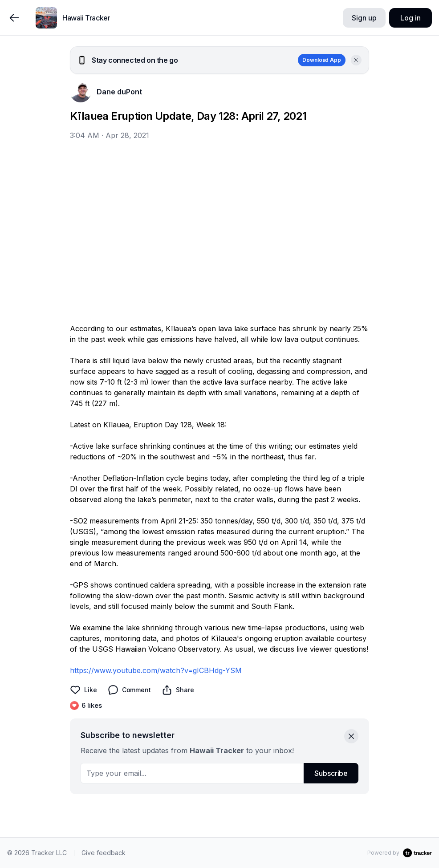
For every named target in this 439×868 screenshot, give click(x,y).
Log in (410, 18)
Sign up (364, 18)
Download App (322, 60)
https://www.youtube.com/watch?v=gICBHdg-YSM (156, 670)
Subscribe (331, 773)
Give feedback (104, 853)
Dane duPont (119, 92)
